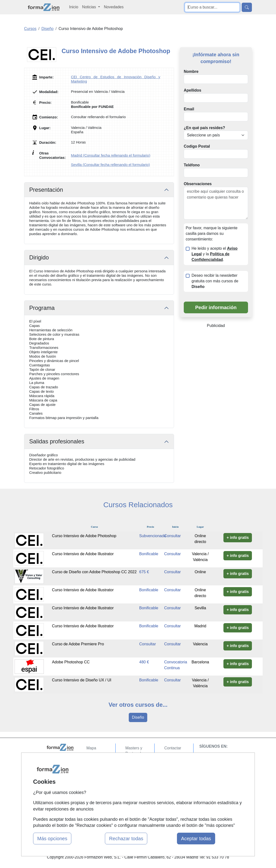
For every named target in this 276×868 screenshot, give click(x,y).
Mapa (91, 748)
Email (189, 109)
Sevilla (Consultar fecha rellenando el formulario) (110, 165)
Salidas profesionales (57, 441)
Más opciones (52, 839)
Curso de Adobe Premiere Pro (78, 644)
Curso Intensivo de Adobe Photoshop (84, 536)
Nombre (191, 72)
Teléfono (192, 165)
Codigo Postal (197, 146)
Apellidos (193, 90)
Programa (42, 308)
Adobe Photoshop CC (71, 662)
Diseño (138, 717)
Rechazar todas (126, 839)
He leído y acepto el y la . (215, 254)
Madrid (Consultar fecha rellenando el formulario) (110, 155)
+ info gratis (238, 538)
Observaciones (198, 184)
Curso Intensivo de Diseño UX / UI (82, 680)
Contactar (173, 748)
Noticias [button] (89, 7)
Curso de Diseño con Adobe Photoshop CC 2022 (94, 572)
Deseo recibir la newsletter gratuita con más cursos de (215, 281)
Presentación (46, 190)
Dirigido (39, 257)
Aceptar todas (196, 839)
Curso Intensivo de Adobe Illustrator (83, 554)
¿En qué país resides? (204, 128)
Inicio (74, 7)
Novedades (114, 7)
